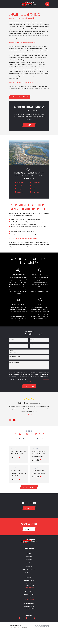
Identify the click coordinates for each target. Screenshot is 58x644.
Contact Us (29, 567)
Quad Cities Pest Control (29, 570)
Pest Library (29, 564)
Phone (11, 345)
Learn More (29, 509)
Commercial (29, 560)
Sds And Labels (29, 574)
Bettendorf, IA (20, 183)
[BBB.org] (35, 619)
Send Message (29, 387)
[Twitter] (23, 619)
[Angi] (38, 619)
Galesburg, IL (35, 192)
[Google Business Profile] (20, 619)
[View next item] (14, 420)
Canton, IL (19, 186)
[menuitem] (11, 628)
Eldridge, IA (20, 192)
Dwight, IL (34, 189)
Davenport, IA (35, 186)
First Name (12, 339)
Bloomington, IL (36, 183)
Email (32, 345)
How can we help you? (14, 362)
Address (11, 351)
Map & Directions (29, 588)
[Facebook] (31, 619)
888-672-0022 (29, 549)
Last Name (33, 339)
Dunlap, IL (19, 189)
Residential (29, 557)
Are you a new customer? (15, 357)
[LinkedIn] (27, 619)
